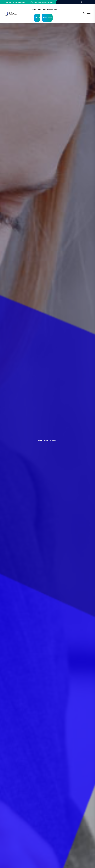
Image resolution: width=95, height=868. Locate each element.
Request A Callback (18, 2)
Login (37, 18)
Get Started (46, 18)
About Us (57, 10)
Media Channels (48, 10)
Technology (36, 10)
